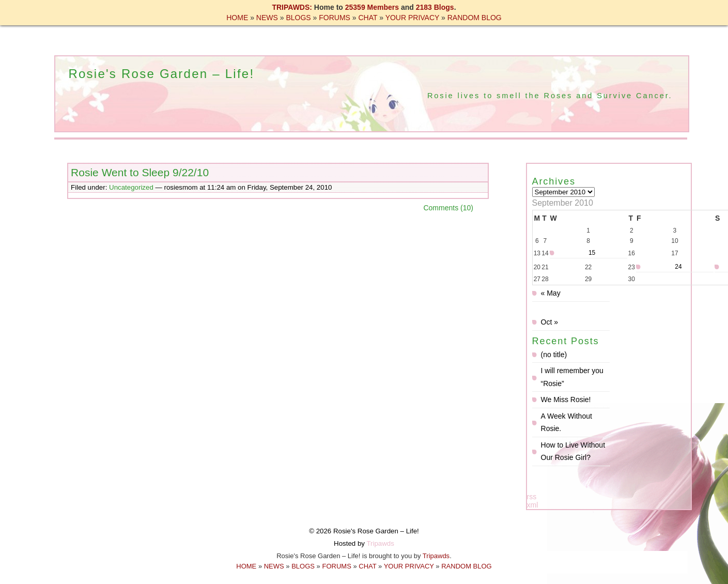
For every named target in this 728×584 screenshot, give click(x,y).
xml (533, 505)
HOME (237, 18)
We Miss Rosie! (566, 399)
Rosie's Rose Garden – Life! (161, 74)
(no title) (554, 355)
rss (532, 497)
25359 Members (372, 7)
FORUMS (335, 18)
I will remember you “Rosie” (572, 377)
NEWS (267, 18)
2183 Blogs (435, 7)
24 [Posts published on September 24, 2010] (678, 267)
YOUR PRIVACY (413, 18)
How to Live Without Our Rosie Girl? (573, 451)
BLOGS (298, 18)
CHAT (368, 18)
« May (551, 293)
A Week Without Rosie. (567, 422)
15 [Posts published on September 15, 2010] (592, 253)
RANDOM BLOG (475, 18)
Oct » (549, 322)
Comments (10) (448, 208)
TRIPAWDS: (292, 7)
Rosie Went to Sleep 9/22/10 (140, 172)
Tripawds (380, 543)
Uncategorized (131, 187)
